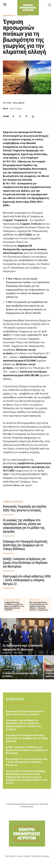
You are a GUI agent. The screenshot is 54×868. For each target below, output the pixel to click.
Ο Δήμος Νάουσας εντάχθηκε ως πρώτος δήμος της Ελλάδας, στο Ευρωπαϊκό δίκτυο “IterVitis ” (14, 606)
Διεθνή (7, 641)
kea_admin (19, 103)
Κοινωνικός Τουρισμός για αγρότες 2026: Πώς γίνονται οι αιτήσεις (25, 508)
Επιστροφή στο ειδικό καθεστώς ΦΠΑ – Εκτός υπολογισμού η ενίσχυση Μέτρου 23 (27, 580)
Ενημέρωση (9, 16)
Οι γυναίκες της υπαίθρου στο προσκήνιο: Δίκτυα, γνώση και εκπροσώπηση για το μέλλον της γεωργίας (24, 526)
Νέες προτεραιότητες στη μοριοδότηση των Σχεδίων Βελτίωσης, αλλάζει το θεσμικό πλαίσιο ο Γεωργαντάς (39, 606)
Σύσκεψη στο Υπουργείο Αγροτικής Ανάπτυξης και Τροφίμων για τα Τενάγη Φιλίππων (25, 545)
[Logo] (27, 834)
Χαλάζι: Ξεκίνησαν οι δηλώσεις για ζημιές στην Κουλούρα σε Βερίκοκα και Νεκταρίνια (25, 563)
